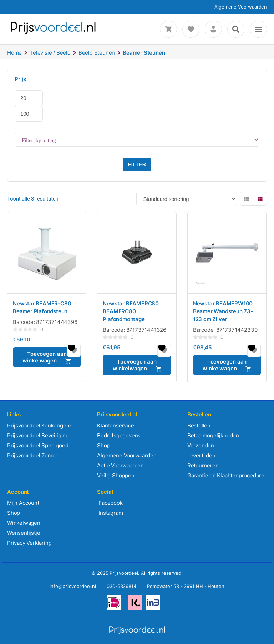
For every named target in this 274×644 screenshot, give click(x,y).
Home (14, 53)
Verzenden (201, 445)
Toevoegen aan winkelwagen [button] (44, 357)
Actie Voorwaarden (120, 465)
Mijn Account (23, 503)
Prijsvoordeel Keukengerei (40, 425)
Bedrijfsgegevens (119, 435)
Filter (137, 164)
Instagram (110, 513)
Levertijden (201, 455)
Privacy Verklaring (29, 543)
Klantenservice (115, 425)
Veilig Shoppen (116, 475)
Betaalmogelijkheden (213, 435)
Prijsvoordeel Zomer (32, 455)
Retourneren (203, 465)
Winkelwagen (24, 523)
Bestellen (199, 425)
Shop (103, 445)
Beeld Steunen (97, 53)
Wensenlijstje (24, 533)
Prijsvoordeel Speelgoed (38, 445)
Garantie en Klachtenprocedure (226, 475)
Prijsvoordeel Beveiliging (38, 435)
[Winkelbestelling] (187, 199)
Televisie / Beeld (50, 53)
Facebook (110, 503)
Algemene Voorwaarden (241, 7)
